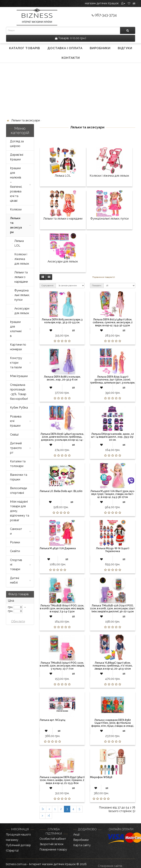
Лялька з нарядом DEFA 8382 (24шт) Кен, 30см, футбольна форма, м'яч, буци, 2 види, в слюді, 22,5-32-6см (113, 724)
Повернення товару (53, 849)
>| (49, 816)
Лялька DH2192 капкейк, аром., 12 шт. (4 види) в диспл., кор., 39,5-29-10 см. (113, 437)
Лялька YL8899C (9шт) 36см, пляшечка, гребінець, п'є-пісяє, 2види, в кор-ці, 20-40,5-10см (113, 666)
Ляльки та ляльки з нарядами (63, 219)
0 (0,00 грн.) (70, 38)
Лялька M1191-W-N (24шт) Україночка (113, 550)
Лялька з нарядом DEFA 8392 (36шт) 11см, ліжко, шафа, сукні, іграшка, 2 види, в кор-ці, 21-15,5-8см (62, 780)
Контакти (71, 58)
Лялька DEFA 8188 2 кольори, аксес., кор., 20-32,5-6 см (62, 378)
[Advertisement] (71, 90)
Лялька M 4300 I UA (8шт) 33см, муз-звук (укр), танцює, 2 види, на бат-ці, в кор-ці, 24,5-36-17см (113, 494)
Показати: (97, 286)
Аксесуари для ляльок (63, 261)
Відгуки (125, 48)
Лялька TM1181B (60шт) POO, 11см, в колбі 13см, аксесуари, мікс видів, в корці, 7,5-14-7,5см (62, 608)
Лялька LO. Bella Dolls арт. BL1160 (61, 491)
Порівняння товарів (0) (104, 277)
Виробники (100, 48)
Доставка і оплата (65, 48)
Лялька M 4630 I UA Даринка (58, 548)
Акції (76, 834)
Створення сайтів (110, 866)
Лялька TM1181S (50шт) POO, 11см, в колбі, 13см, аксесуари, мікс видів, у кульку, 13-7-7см (62, 666)
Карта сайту (82, 845)
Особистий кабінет (53, 839)
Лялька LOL (63, 176)
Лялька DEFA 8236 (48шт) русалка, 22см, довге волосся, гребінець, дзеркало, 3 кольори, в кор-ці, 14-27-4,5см (62, 438)
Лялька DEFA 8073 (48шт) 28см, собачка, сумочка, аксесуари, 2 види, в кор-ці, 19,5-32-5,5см (113, 322)
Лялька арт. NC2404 (52, 720)
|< (43, 809)
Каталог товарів (25, 48)
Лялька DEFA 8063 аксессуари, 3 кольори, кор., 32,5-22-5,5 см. (62, 321)
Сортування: (48, 286)
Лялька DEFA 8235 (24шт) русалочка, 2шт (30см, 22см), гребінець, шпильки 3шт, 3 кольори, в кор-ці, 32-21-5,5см (113, 381)
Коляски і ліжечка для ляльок (109, 176)
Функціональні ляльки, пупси (109, 219)
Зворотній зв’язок (52, 844)
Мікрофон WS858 (101, 777)
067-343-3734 (104, 15)
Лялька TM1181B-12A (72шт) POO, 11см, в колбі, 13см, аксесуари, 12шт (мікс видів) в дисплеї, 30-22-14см (113, 608)
